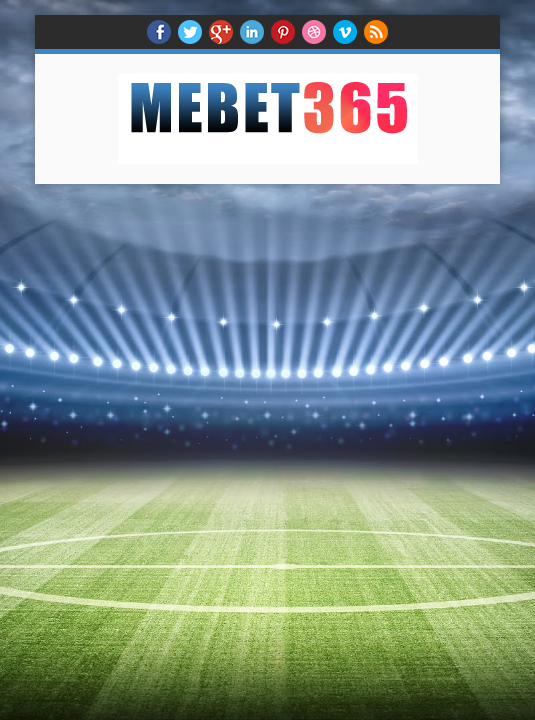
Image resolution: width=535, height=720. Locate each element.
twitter (190, 32)
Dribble (314, 32)
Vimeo (345, 32)
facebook (159, 32)
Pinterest (283, 32)
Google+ (221, 32)
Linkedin (252, 32)
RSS (376, 32)
